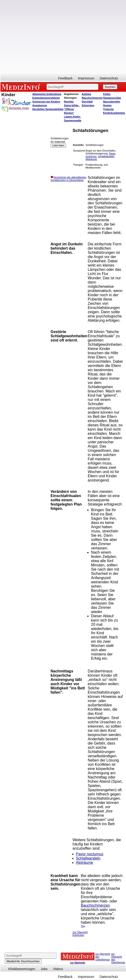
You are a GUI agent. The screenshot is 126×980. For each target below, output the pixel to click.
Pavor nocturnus (90, 854)
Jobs (44, 969)
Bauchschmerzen (92, 98)
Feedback (65, 78)
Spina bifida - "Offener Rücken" (72, 109)
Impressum (86, 78)
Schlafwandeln (106, 156)
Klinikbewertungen (22, 969)
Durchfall (87, 102)
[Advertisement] (44, 37)
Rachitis (69, 102)
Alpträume (91, 159)
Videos (58, 969)
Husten (107, 105)
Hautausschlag (112, 98)
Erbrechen (88, 105)
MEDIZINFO (22, 87)
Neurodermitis (112, 102)
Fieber (107, 94)
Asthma (86, 94)
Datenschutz (109, 78)
